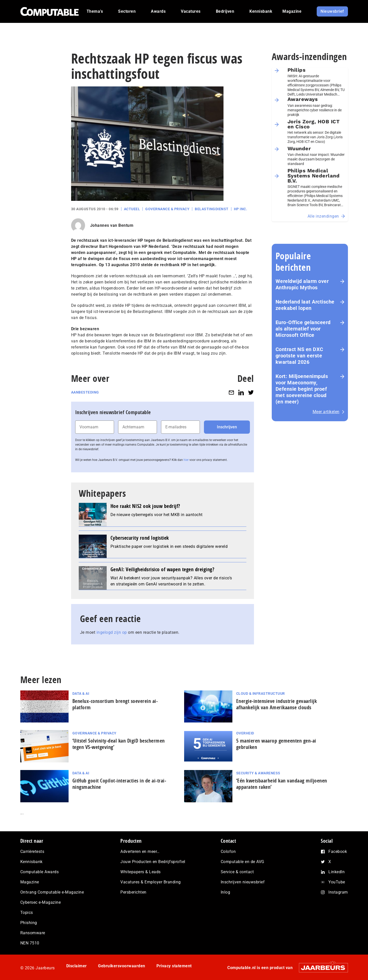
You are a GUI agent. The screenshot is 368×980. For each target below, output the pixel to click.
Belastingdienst (212, 209)
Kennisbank (31, 862)
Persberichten (133, 892)
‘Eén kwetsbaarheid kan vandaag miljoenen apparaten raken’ (282, 784)
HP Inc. (241, 209)
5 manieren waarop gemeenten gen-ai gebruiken (276, 744)
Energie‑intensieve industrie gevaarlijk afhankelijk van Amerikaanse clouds (277, 704)
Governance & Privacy (167, 209)
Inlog (226, 892)
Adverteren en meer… (140, 851)
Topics (27, 913)
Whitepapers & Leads (141, 872)
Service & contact (237, 872)
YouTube (337, 882)
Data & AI (81, 693)
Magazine (30, 882)
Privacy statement (174, 966)
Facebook (338, 851)
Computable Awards (40, 872)
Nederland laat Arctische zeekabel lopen (305, 305)
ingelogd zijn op (112, 632)
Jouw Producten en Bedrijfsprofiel (153, 862)
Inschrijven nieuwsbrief (243, 882)
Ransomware (33, 933)
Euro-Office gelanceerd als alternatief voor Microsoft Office (303, 329)
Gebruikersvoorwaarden (122, 966)
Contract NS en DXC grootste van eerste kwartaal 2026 (299, 356)
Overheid (245, 733)
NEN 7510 (30, 943)
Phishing (29, 923)
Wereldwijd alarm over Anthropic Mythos (302, 284)
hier (186, 460)
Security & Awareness (258, 773)
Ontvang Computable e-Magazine (52, 892)
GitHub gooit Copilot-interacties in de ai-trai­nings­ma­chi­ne (119, 784)
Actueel (132, 209)
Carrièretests (32, 851)
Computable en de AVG (243, 862)
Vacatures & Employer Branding (151, 882)
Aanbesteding (85, 392)
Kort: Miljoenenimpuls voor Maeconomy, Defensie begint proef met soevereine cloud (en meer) (302, 389)
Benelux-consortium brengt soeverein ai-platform (115, 704)
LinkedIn (337, 872)
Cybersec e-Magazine (41, 902)
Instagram (338, 892)
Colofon (228, 851)
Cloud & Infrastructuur (261, 693)
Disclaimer (77, 966)
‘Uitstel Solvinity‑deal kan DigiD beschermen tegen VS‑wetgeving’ (119, 744)
